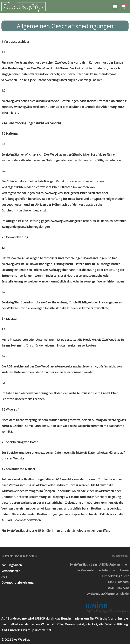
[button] (115, 7)
